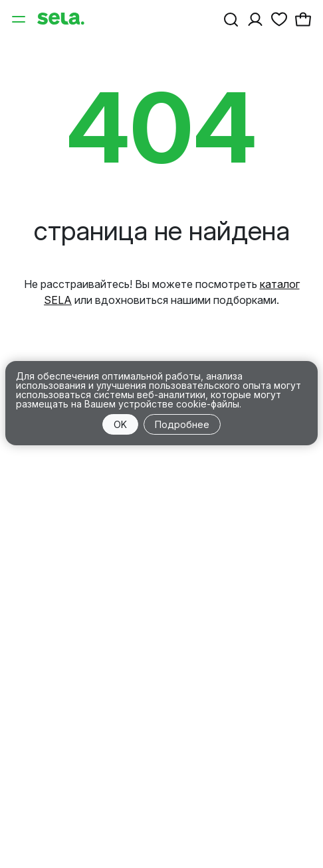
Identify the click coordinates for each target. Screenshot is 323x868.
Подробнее (182, 424)
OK (120, 424)
